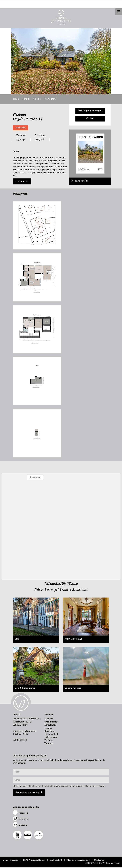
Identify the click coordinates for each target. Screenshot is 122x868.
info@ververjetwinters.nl (25, 732)
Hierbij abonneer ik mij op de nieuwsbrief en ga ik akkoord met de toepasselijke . (59, 788)
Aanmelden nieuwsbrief (27, 794)
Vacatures (49, 744)
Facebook (20, 814)
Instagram (21, 820)
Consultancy (50, 726)
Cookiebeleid (56, 861)
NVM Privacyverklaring (34, 861)
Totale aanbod (51, 735)
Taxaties (48, 729)
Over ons (49, 720)
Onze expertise (51, 723)
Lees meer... (22, 181)
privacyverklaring (97, 788)
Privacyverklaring (10, 861)
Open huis (49, 732)
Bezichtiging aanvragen (90, 111)
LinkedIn (20, 826)
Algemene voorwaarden (78, 861)
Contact (90, 119)
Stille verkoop (51, 738)
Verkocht (21, 128)
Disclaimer (99, 861)
